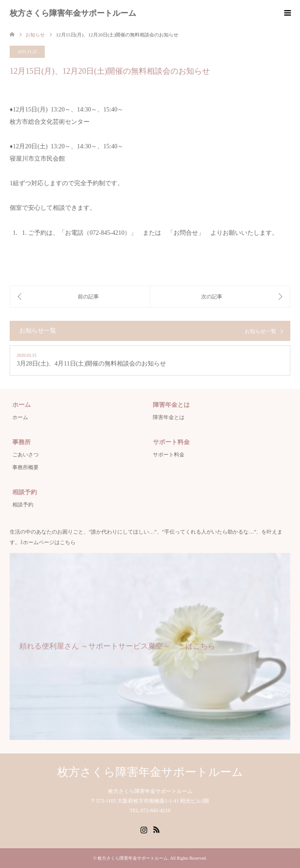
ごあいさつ (25, 455)
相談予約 (23, 505)
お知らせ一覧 (260, 331)
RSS (156, 829)
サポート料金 (169, 455)
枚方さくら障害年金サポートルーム (73, 13)
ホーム (20, 417)
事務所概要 (25, 467)
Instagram (144, 829)
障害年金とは (169, 417)
